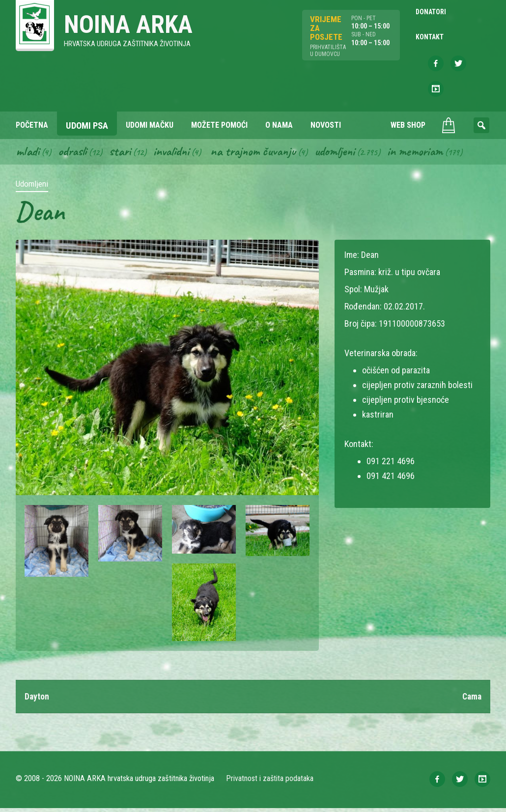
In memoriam (426, 154)
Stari (123, 154)
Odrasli (74, 154)
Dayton (37, 700)
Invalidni (175, 154)
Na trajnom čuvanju (260, 154)
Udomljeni (344, 154)
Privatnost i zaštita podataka (270, 782)
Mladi (28, 154)
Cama (471, 700)
